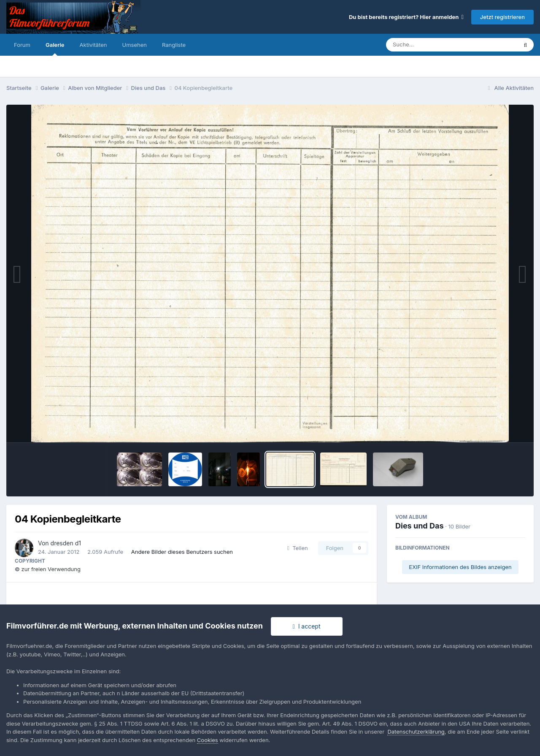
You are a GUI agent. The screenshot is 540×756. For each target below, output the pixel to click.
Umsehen (135, 45)
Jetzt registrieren (502, 17)
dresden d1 (66, 543)
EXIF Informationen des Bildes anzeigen (460, 567)
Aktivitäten (93, 45)
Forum (22, 45)
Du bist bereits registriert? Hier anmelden (406, 17)
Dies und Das (420, 526)
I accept (307, 626)
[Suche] (435, 45)
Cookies (208, 740)
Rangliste (174, 45)
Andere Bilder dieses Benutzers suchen (182, 552)
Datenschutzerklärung (416, 732)
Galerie (55, 49)
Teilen (298, 548)
